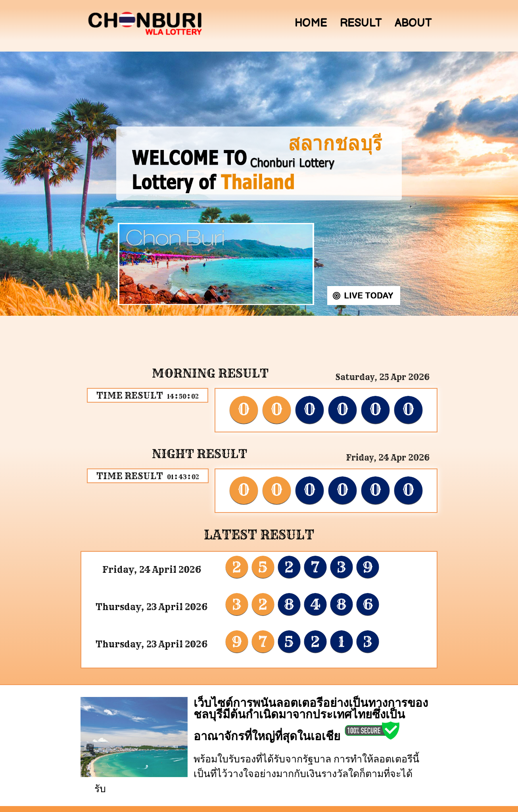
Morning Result (210, 373)
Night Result (200, 454)
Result (361, 23)
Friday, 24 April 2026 (152, 570)
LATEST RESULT (259, 535)
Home (311, 23)
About (413, 23)
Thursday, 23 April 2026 (152, 607)
